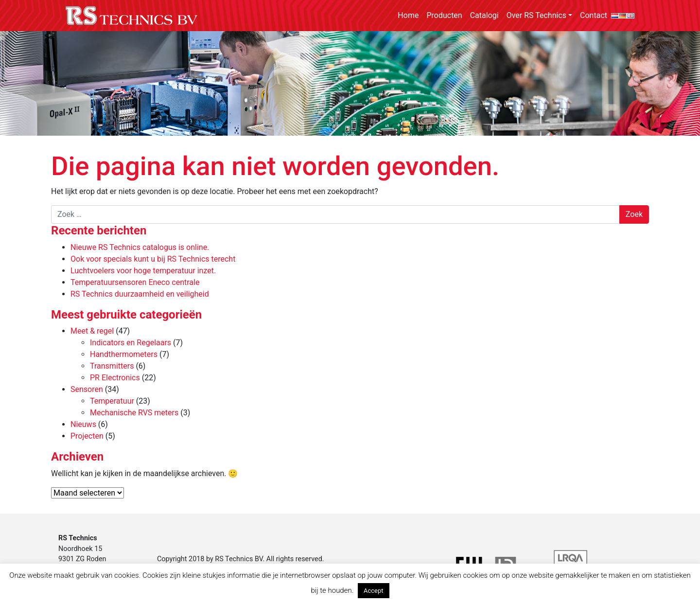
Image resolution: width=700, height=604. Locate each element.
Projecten (87, 436)
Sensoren (87, 389)
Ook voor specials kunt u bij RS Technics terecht (153, 259)
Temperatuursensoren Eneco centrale (135, 282)
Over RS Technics (536, 15)
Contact (594, 15)
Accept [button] (374, 591)
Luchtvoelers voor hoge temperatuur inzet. (143, 271)
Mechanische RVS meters (134, 413)
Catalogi (484, 15)
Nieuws (83, 424)
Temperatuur (112, 401)
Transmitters (112, 366)
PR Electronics (115, 378)
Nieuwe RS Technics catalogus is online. (140, 247)
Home (408, 15)
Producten (444, 15)
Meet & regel (92, 331)
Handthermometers (124, 354)
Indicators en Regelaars (131, 343)
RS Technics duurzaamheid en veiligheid (140, 294)
